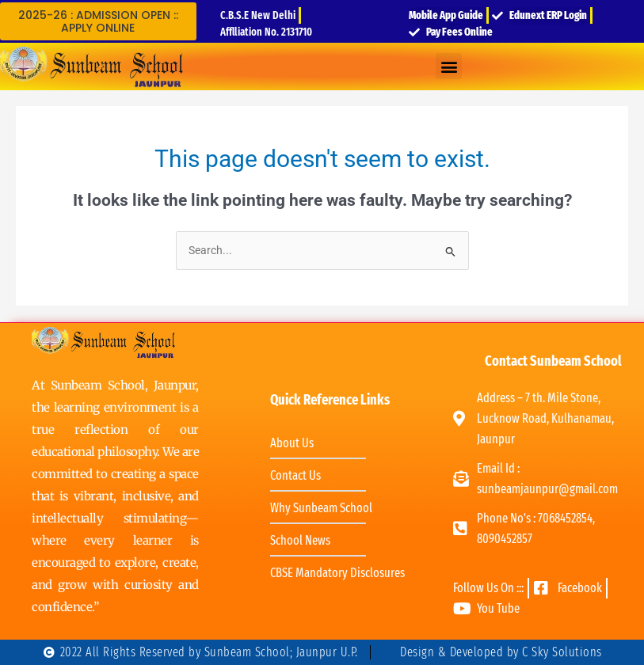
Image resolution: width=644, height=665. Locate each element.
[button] (449, 66)
